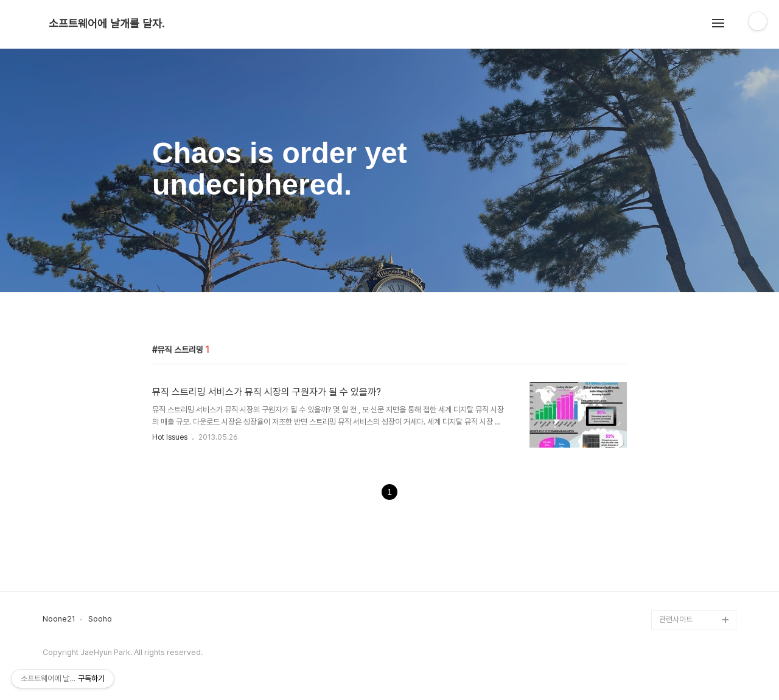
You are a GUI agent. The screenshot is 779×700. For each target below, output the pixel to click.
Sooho (100, 619)
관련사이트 (676, 619)
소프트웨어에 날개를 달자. (107, 24)
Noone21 (59, 619)
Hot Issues (170, 437)
